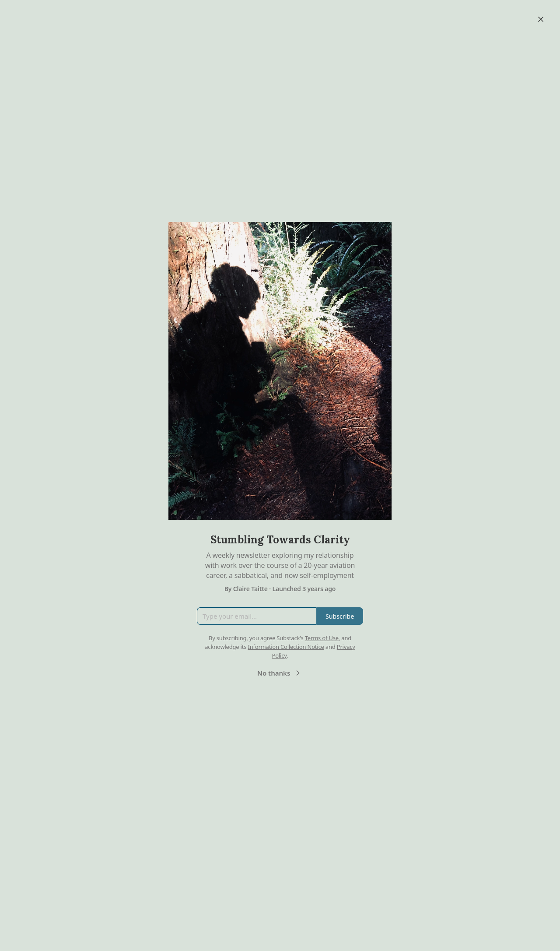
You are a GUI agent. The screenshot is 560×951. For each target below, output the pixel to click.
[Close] (541, 19)
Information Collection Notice (286, 647)
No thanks (280, 673)
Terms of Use (322, 638)
